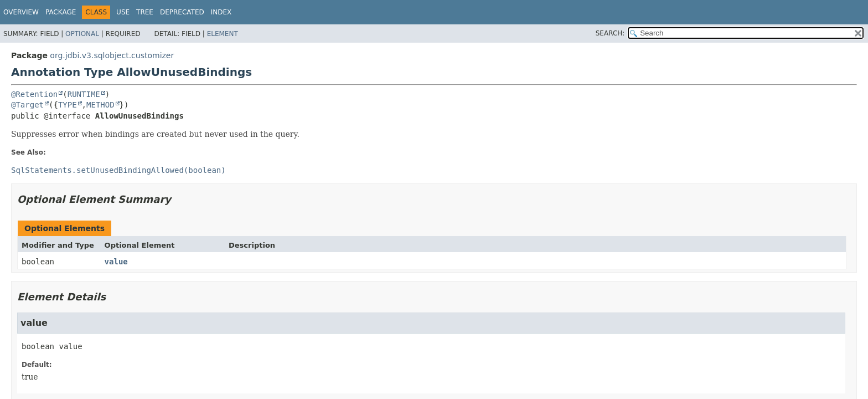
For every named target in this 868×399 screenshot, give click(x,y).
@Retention (34, 94)
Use (123, 12)
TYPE (68, 105)
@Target (27, 105)
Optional (82, 34)
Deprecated (182, 12)
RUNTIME (84, 94)
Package (61, 12)
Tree (145, 12)
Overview (21, 12)
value (116, 262)
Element (223, 34)
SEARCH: (610, 33)
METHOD (100, 105)
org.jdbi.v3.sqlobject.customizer (112, 55)
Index (221, 12)
